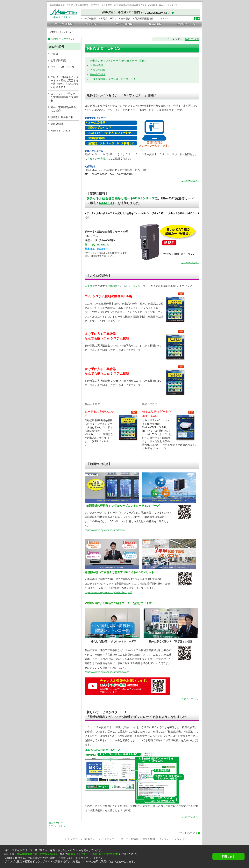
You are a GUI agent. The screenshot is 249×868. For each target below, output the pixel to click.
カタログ (90, 286)
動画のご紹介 (98, 74)
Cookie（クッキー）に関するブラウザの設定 (93, 854)
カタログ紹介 (98, 70)
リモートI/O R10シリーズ (64, 69)
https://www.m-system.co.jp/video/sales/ (107, 672)
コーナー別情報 (130, 839)
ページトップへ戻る (188, 833)
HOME (52, 32)
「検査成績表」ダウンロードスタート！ (113, 79)
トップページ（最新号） (81, 839)
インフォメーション (170, 839)
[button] (107, 865)
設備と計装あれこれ (62, 117)
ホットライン (133, 286)
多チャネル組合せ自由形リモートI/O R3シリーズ (121, 198)
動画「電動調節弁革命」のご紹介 (64, 109)
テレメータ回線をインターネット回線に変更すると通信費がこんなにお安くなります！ (64, 82)
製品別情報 (149, 839)
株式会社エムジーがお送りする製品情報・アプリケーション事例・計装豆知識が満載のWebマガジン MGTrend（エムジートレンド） (114, 5)
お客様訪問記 (58, 60)
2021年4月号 (192, 39)
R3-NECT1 (107, 203)
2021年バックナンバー (63, 39)
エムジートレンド (63, 16)
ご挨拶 (54, 54)
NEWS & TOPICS (60, 131)
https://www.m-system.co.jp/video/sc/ (105, 530)
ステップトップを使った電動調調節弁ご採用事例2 (64, 97)
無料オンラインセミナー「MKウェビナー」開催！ (119, 61)
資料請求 (112, 286)
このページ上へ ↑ (190, 181)
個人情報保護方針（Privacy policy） (38, 854)
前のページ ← (56, 823)
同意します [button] (228, 856)
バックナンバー (67, 32)
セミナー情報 (97, 159)
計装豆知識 (57, 124)
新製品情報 (97, 65)
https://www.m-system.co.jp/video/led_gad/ (108, 592)
